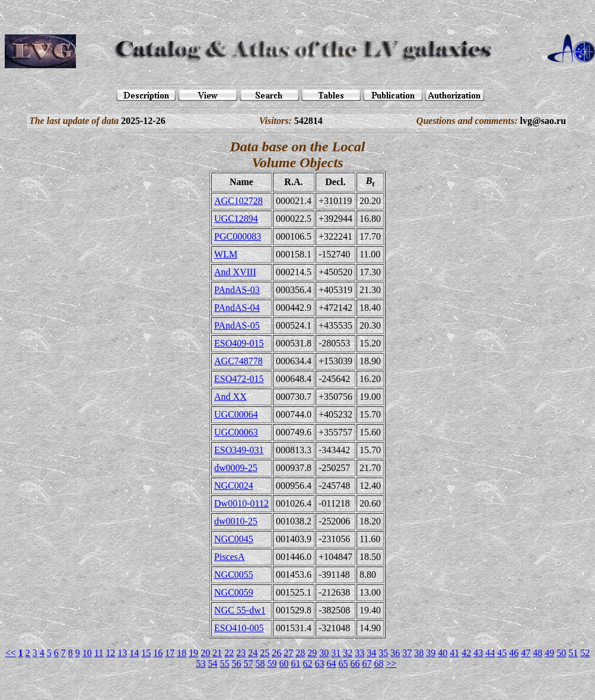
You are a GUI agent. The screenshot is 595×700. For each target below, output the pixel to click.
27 (288, 653)
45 (502, 653)
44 (490, 653)
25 (265, 653)
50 (561, 653)
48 (537, 653)
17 (170, 653)
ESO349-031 (239, 450)
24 (253, 653)
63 (319, 664)
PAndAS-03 (237, 290)
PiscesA (230, 557)
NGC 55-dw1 (240, 610)
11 (99, 653)
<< (11, 653)
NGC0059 (234, 592)
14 (134, 653)
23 (241, 653)
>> (391, 664)
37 (407, 653)
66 (355, 664)
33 (359, 653)
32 (348, 653)
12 (110, 653)
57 (248, 664)
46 (514, 653)
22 (229, 653)
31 (336, 653)
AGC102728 (238, 201)
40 (443, 653)
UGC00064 (236, 414)
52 (585, 653)
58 (260, 664)
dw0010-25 (236, 521)
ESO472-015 (239, 379)
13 (122, 653)
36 (395, 653)
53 (201, 664)
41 (454, 653)
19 (193, 653)
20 (205, 653)
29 (312, 653)
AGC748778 (238, 361)
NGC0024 (234, 486)
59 (272, 664)
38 (419, 653)
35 (383, 653)
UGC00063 (236, 432)
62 (307, 664)
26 (276, 653)
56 (236, 664)
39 (431, 653)
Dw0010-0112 (241, 503)
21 (217, 653)
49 (549, 653)
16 (158, 653)
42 (466, 653)
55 (224, 664)
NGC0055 (234, 575)
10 (87, 653)
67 (367, 664)
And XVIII (235, 272)
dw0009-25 (236, 468)
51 (573, 653)
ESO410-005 (239, 628)
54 (212, 664)
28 (300, 653)
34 (371, 653)
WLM (226, 254)
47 (526, 653)
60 (284, 664)
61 (295, 664)
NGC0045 (234, 539)
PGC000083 (238, 236)
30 (324, 653)
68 (378, 664)
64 (331, 664)
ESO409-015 (239, 343)
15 (146, 653)
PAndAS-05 (237, 325)
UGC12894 (236, 219)
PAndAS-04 (237, 308)
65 (343, 664)
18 (182, 653)
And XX (230, 397)
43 (478, 653)
